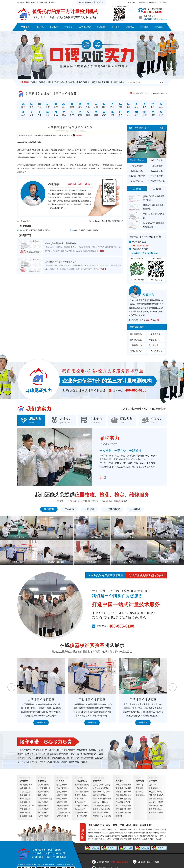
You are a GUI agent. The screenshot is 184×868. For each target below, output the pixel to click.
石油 (163, 93)
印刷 (121, 813)
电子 (117, 799)
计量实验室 (153, 788)
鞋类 (129, 806)
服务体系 (160, 795)
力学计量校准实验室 (41, 700)
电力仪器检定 (43, 802)
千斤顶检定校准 (81, 795)
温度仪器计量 (62, 799)
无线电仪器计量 (63, 816)
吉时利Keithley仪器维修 (102, 799)
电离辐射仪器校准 (137, 176)
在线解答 (139, 792)
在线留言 (153, 813)
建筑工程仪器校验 (82, 792)
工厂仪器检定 (80, 802)
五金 (117, 802)
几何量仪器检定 (44, 788)
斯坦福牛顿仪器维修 (101, 813)
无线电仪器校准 (72, 82)
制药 (125, 813)
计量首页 (25, 27)
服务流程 (153, 799)
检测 (125, 795)
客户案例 (115, 27)
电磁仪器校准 (157, 171)
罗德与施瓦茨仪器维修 (102, 806)
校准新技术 (140, 795)
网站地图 (153, 2)
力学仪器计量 (62, 809)
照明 (129, 799)
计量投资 (153, 809)
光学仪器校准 (137, 181)
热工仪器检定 (43, 813)
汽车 (117, 795)
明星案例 (119, 816)
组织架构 (153, 792)
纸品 (117, 813)
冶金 (129, 792)
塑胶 (129, 809)
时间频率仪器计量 (63, 813)
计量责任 (153, 806)
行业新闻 (139, 788)
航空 (129, 785)
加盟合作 (160, 809)
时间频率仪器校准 (157, 181)
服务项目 (153, 795)
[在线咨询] (78, 135)
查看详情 (41, 722)
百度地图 (132, 2)
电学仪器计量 (62, 795)
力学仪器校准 (96, 82)
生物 (117, 792)
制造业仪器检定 (81, 816)
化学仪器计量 (62, 785)
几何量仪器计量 (63, 806)
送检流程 (160, 799)
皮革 (121, 809)
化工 (117, 806)
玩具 (125, 806)
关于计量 (144, 27)
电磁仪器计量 (62, 792)
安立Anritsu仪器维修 (101, 788)
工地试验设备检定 (45, 799)
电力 (129, 795)
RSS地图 (163, 2)
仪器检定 (54, 27)
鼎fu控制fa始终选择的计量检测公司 (61, 262)
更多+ (162, 128)
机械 (121, 802)
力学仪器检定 (43, 785)
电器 (125, 799)
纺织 (117, 809)
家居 (121, 806)
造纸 (129, 813)
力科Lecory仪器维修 (101, 802)
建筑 (117, 788)
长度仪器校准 (119, 82)
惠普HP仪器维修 (99, 795)
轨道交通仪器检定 (82, 806)
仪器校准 (40, 27)
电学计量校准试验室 (143, 700)
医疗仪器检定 (43, 816)
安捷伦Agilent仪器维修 (102, 785)
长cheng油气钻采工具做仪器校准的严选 (108, 221)
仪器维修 (101, 27)
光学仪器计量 (62, 802)
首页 (147, 93)
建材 (121, 788)
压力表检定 (112, 150)
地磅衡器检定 (43, 792)
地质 (125, 792)
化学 (121, 792)
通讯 (121, 799)
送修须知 (153, 802)
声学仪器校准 (157, 176)
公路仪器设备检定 (82, 788)
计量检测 (83, 201)
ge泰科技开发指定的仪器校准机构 (85, 230)
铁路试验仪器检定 (82, 785)
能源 (129, 788)
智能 (125, 788)
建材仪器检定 (80, 809)
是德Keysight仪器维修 (101, 809)
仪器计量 (153, 829)
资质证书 (153, 785)
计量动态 (130, 27)
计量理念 (160, 802)
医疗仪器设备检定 (82, 813)
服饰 (125, 809)
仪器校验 (59, 150)
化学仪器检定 (43, 809)
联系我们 (159, 27)
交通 (121, 785)
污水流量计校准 (63, 788)
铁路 (125, 785)
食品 (125, 802)
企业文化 (160, 792)
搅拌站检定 (79, 799)
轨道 (117, 785)
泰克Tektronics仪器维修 (102, 816)
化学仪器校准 (107, 82)
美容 (121, 795)
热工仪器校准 (84, 82)
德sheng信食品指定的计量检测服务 (61, 243)
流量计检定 (43, 795)
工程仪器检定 (85, 27)
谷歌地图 (142, 2)
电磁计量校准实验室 (92, 700)
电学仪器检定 (43, 806)
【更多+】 (103, 251)
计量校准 (69, 27)
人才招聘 (160, 806)
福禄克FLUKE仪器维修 (102, 792)
